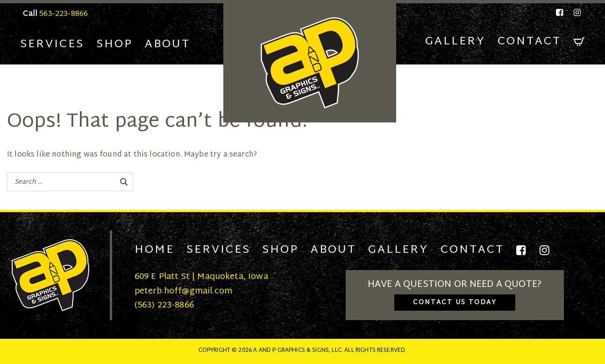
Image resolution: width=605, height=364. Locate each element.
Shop (114, 44)
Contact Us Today (455, 303)
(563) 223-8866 (164, 305)
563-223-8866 (64, 14)
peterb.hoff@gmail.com (183, 291)
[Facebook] (560, 13)
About (167, 44)
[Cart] (579, 42)
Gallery (455, 42)
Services (52, 44)
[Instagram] (576, 13)
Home (154, 250)
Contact (529, 42)
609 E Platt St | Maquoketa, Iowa (201, 277)
